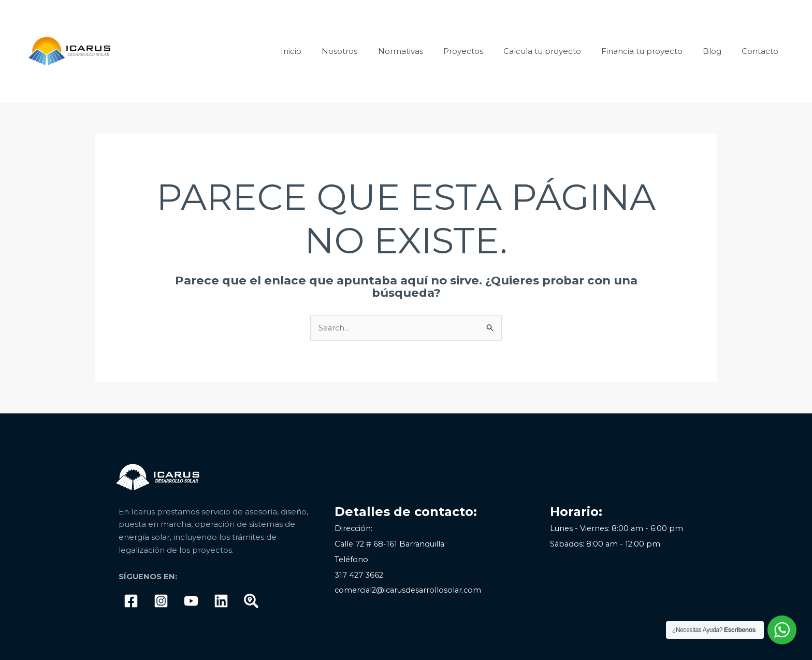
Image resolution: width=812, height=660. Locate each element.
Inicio (327, 51)
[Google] (251, 601)
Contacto (763, 51)
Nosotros (371, 51)
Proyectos (484, 51)
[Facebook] (131, 601)
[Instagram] (161, 601)
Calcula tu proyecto (559, 51)
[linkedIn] (221, 601)
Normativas (426, 51)
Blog (719, 51)
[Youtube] (191, 601)
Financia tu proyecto (654, 51)
